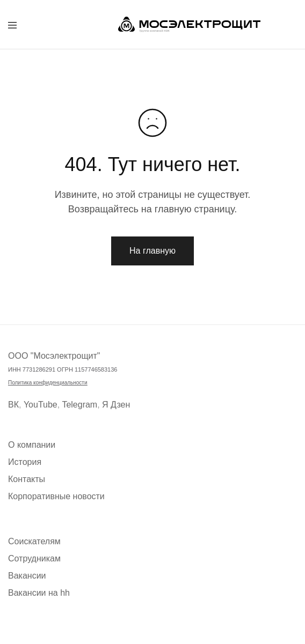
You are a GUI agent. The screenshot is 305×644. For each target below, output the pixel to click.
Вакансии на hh (39, 593)
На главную (152, 251)
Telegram (79, 405)
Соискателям (34, 541)
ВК (13, 405)
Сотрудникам (34, 558)
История (25, 462)
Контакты (27, 479)
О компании (32, 445)
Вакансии (27, 576)
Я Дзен (116, 405)
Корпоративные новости (56, 496)
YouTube (41, 405)
